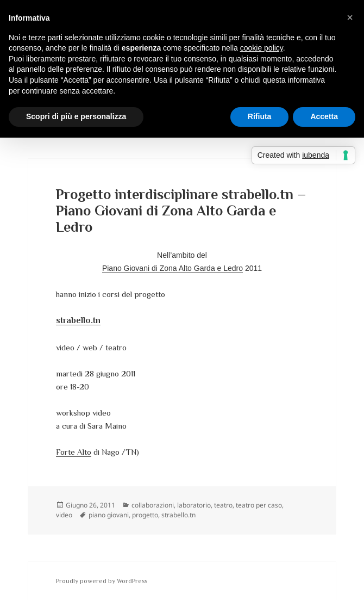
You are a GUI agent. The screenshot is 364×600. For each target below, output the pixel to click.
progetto (145, 515)
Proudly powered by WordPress (102, 581)
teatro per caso (259, 505)
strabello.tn (178, 515)
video (64, 515)
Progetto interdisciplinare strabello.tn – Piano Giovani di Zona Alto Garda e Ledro (181, 211)
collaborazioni (153, 505)
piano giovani (109, 515)
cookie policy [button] (262, 48)
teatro (223, 505)
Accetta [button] (324, 116)
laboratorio (194, 505)
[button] (350, 17)
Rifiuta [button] (260, 116)
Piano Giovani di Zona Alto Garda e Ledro (172, 268)
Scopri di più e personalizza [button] (76, 116)
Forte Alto (74, 452)
